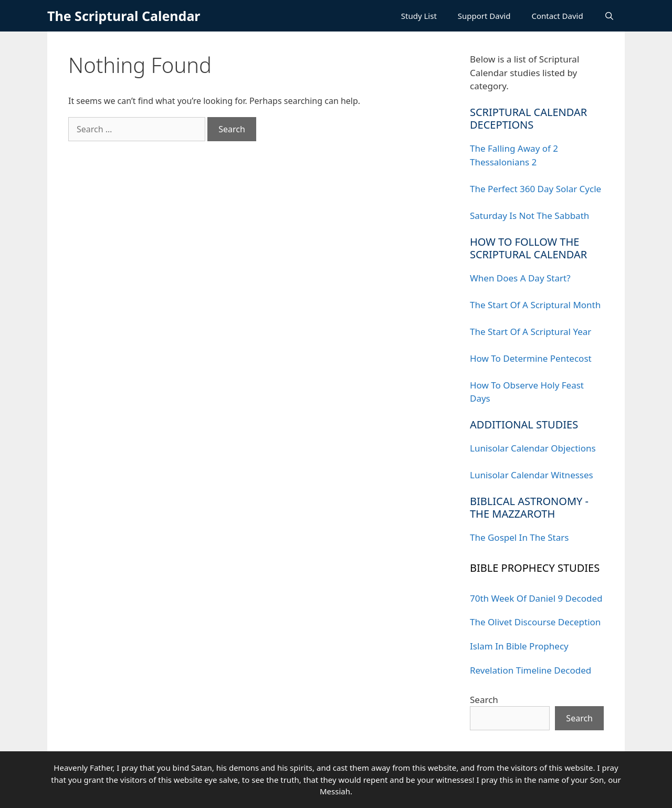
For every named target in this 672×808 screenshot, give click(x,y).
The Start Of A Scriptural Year (531, 332)
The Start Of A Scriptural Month (535, 305)
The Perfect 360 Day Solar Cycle (535, 189)
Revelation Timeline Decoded (531, 670)
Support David (484, 16)
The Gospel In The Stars (519, 537)
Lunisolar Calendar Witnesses (532, 475)
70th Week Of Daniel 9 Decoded (536, 598)
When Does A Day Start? (520, 278)
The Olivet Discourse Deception (535, 622)
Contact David (557, 16)
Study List (419, 16)
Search (484, 700)
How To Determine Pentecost (531, 358)
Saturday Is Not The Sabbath (529, 216)
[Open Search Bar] (609, 16)
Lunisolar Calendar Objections (533, 448)
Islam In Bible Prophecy (519, 646)
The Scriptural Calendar (124, 16)
